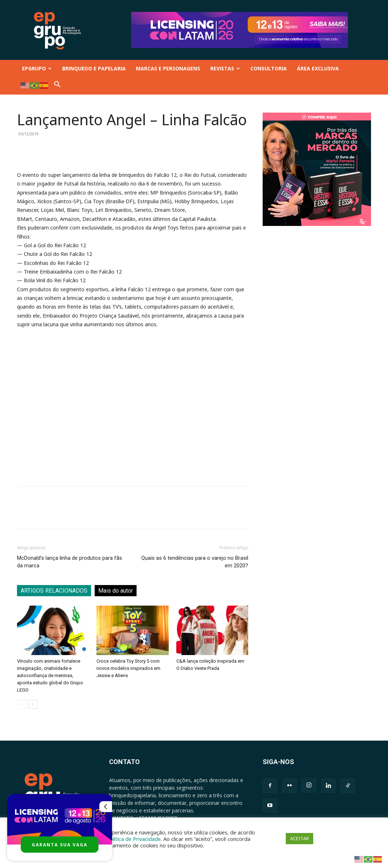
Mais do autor (116, 591)
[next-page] (33, 704)
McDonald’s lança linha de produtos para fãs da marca (70, 562)
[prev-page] (21, 704)
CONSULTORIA (269, 68)
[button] (57, 86)
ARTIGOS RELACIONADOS (54, 591)
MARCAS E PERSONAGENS (168, 68)
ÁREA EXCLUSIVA (318, 68)
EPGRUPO (37, 68)
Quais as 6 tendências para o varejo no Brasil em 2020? (195, 562)
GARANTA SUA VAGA (60, 845)
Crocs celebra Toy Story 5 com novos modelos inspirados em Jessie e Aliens (128, 668)
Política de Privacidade (134, 839)
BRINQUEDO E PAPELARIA (94, 68)
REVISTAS (225, 68)
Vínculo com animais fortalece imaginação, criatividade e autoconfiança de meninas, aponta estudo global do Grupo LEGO (50, 675)
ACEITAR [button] (299, 838)
